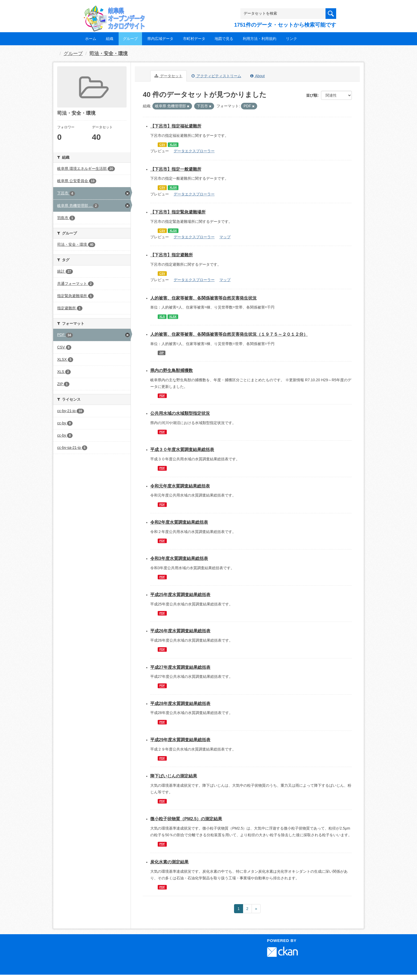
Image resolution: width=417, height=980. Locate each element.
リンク (291, 39)
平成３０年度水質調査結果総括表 (182, 450)
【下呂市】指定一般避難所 (176, 169)
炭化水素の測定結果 (169, 862)
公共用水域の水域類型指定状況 (180, 413)
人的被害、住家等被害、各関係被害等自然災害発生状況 (203, 298)
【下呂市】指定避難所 (172, 255)
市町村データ (194, 39)
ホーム (91, 39)
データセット (168, 76)
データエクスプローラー (194, 151)
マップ (225, 237)
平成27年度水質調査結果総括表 (180, 667)
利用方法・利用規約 (260, 39)
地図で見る (224, 39)
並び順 (312, 95)
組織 (110, 39)
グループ (130, 39)
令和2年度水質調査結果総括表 (179, 522)
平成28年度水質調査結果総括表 (180, 704)
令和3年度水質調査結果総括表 (179, 558)
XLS (162, 317)
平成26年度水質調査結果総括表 (180, 631)
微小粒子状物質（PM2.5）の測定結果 (186, 819)
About (258, 76)
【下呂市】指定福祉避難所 (176, 126)
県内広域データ (160, 39)
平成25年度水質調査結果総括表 (180, 595)
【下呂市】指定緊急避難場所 (178, 212)
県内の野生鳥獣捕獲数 (172, 370)
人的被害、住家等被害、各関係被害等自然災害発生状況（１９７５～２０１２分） (229, 334)
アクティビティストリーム (216, 76)
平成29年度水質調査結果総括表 (180, 740)
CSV (162, 145)
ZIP (161, 353)
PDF (162, 396)
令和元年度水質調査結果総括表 (180, 486)
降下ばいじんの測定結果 (174, 776)
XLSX (173, 145)
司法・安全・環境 (109, 54)
